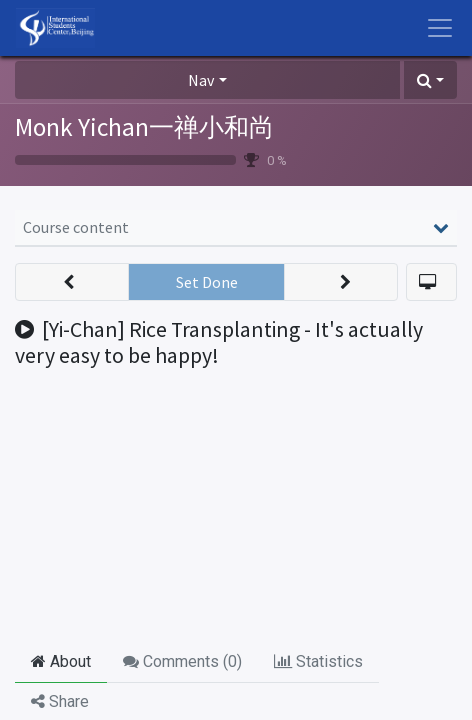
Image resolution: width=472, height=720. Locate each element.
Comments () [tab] (182, 661)
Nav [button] (201, 80)
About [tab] (61, 661)
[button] (430, 80)
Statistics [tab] (318, 661)
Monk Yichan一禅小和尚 (144, 127)
